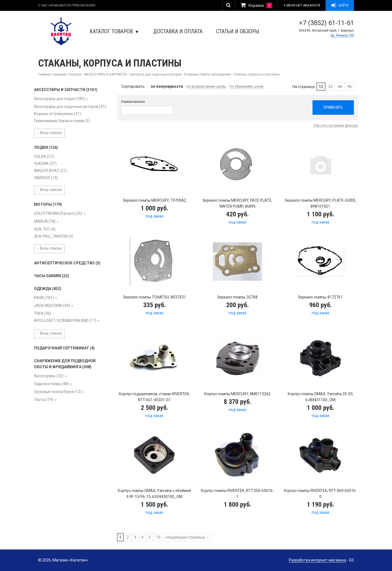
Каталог (75, 74)
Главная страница (52, 74)
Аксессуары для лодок (59, 99)
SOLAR (44, 156)
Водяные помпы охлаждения (207, 74)
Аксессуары (49, 376)
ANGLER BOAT (50, 171)
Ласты (44, 400)
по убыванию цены (246, 86)
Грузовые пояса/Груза (58, 392)
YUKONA (45, 164)
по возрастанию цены (206, 86)
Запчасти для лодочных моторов (155, 74)
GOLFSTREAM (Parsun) (58, 213)
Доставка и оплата (178, 31)
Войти (340, 5)
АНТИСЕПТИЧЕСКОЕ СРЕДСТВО (67, 263)
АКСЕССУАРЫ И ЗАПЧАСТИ (105, 74)
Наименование (133, 102)
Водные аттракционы (57, 114)
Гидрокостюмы (51, 384)
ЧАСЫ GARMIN (51, 276)
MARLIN (45, 221)
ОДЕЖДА (48, 289)
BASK (44, 298)
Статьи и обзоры (238, 31)
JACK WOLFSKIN (52, 306)
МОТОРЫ (48, 204)
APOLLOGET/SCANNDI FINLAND (65, 321)
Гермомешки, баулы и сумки (62, 121)
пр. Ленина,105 (342, 35)
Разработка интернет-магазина (317, 560)
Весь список (49, 133)
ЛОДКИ (46, 147)
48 (340, 87)
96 (350, 87)
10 (158, 537)
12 (321, 87)
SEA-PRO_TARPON (54, 236)
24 (330, 87)
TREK (43, 313)
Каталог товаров (114, 31)
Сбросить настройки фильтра (336, 126)
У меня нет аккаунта (302, 5)
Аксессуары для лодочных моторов (70, 107)
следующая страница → (187, 537)
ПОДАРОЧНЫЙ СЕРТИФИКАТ (64, 348)
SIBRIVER (46, 178)
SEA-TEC (45, 229)
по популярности (167, 86)
